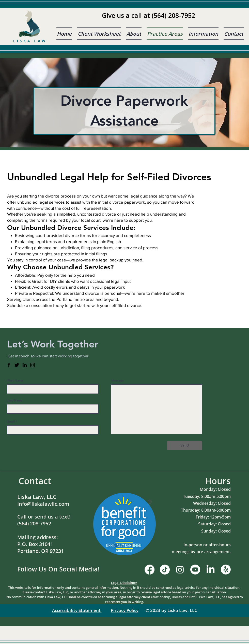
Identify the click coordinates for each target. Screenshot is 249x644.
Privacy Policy (125, 610)
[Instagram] (33, 365)
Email (11, 421)
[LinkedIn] (25, 365)
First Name (15, 380)
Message (118, 380)
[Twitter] (17, 365)
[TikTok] (165, 570)
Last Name (15, 400)
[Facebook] (9, 365)
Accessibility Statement (77, 610)
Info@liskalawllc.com (43, 504)
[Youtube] (195, 570)
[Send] (185, 445)
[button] (203, 34)
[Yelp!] (226, 570)
